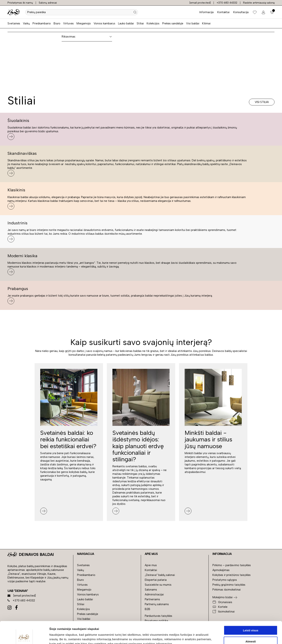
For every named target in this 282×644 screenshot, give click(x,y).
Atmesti (251, 619)
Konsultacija (241, 12)
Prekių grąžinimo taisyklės (229, 585)
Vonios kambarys (104, 23)
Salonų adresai (48, 3)
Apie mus (151, 565)
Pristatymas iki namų (20, 3)
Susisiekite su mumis (158, 585)
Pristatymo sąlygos (225, 580)
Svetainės (14, 23)
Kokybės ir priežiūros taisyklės (232, 575)
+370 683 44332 (227, 3)
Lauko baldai (126, 23)
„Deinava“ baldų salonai (160, 575)
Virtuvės (68, 23)
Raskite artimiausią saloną (259, 3)
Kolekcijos (153, 23)
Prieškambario (42, 23)
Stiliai (140, 23)
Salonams (151, 590)
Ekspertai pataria (156, 580)
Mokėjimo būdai (222, 597)
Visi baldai (193, 23)
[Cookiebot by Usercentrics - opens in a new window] (24, 637)
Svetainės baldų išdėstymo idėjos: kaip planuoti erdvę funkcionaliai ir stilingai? (138, 446)
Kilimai (206, 23)
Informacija (207, 12)
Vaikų (26, 23)
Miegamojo (84, 23)
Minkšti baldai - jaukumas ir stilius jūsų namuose (208, 439)
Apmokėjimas (221, 570)
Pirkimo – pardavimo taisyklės (232, 565)
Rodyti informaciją (193, 637)
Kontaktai (223, 12)
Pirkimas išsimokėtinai (227, 590)
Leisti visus (251, 608)
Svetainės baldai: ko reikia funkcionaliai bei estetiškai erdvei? (68, 439)
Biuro (57, 23)
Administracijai (154, 594)
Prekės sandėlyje (173, 23)
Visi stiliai (262, 102)
